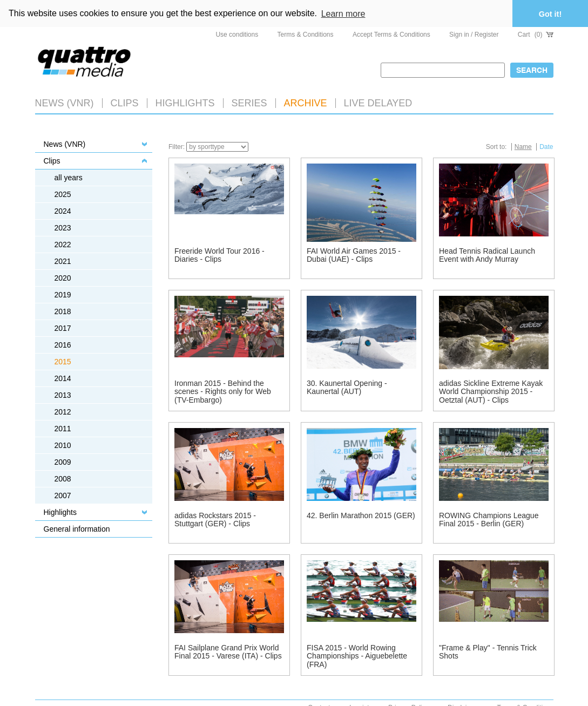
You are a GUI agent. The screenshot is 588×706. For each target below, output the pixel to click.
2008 (63, 478)
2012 (63, 411)
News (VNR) (65, 102)
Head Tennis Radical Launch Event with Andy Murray (487, 254)
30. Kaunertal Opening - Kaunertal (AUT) (347, 386)
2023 (63, 227)
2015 (63, 361)
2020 (63, 277)
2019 (63, 294)
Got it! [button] (550, 14)
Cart (536, 33)
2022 (63, 243)
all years (69, 176)
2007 (63, 494)
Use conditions (237, 33)
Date (546, 146)
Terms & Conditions (306, 33)
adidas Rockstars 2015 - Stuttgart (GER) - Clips (215, 518)
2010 (63, 444)
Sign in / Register (474, 33)
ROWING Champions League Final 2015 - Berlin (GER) (489, 518)
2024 (63, 210)
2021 (63, 260)
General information (77, 528)
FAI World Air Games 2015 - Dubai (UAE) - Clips (354, 254)
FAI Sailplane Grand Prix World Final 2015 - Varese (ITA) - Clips (228, 651)
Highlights (60, 511)
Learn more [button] (343, 14)
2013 (63, 394)
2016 (63, 344)
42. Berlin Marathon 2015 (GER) (361, 514)
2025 (63, 193)
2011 (63, 427)
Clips (125, 102)
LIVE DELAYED (378, 102)
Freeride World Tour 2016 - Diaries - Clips (219, 254)
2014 (63, 377)
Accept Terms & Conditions (391, 33)
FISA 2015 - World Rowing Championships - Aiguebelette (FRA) (357, 655)
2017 (63, 327)
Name (523, 146)
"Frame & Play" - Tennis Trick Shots (488, 651)
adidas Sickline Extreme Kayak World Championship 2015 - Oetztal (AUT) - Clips (491, 391)
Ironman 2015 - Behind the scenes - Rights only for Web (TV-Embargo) (223, 391)
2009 (63, 461)
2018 (63, 310)
